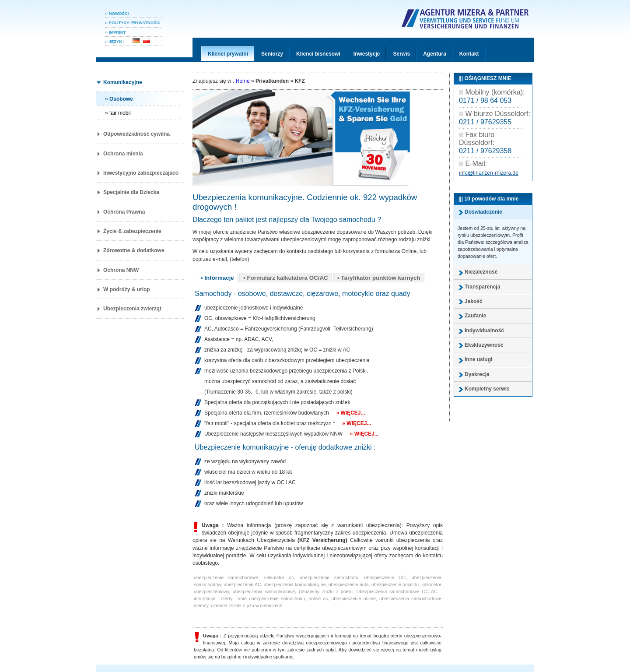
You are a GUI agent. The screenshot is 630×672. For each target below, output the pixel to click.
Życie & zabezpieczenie (132, 231)
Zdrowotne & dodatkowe (134, 250)
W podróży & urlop (127, 289)
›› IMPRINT (115, 32)
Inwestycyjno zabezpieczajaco (141, 173)
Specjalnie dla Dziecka (131, 192)
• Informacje (217, 278)
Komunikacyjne (123, 82)
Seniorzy (272, 54)
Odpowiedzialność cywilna (136, 134)
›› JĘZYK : (118, 42)
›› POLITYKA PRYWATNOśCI (133, 23)
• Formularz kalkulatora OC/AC (286, 278)
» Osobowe (119, 99)
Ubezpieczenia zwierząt (132, 309)
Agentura (435, 54)
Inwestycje (367, 54)
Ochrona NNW (121, 270)
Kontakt (469, 54)
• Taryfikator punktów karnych (379, 278)
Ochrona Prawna (124, 212)
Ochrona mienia (123, 154)
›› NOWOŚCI (117, 14)
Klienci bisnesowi (318, 54)
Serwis (401, 54)
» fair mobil (118, 113)
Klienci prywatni (228, 54)
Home (243, 81)
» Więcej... (350, 413)
